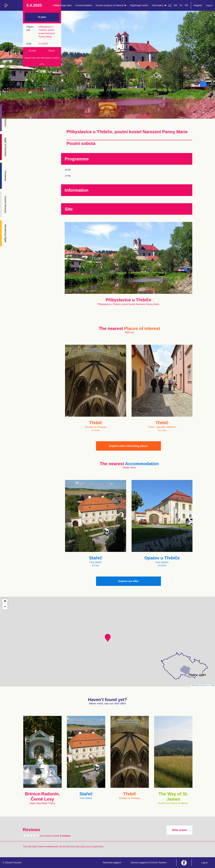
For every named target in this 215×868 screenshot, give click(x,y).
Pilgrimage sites (63, 5)
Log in (209, 5)
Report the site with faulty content (42, 58)
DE (187, 5)
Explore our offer (128, 581)
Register (198, 5)
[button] (108, 638)
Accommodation (84, 5)
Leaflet (195, 685)
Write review (179, 830)
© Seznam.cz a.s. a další (207, 685)
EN (176, 5)
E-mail (32, 51)
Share (52, 51)
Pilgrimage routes (139, 5)
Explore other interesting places (128, 446)
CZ (170, 5)
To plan (42, 17)
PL (181, 5)
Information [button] (159, 5)
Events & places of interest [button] (111, 5)
